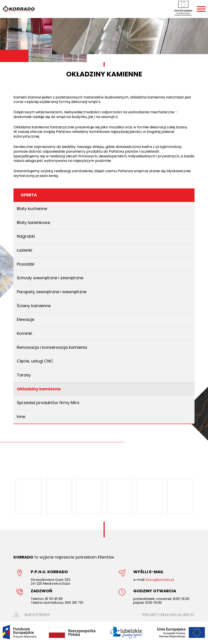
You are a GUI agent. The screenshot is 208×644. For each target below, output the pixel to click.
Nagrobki (26, 236)
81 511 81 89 (54, 599)
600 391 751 (74, 603)
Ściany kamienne (34, 306)
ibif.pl (189, 615)
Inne (21, 417)
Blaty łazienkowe (33, 222)
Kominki (24, 333)
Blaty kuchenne (32, 209)
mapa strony (37, 615)
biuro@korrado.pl (160, 580)
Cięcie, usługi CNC (35, 361)
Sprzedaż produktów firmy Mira (48, 403)
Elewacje (25, 319)
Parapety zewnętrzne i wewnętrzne (52, 292)
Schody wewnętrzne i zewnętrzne (50, 278)
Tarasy (24, 375)
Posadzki (26, 264)
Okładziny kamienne (39, 389)
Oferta (29, 195)
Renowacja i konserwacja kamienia (52, 347)
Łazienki (24, 250)
